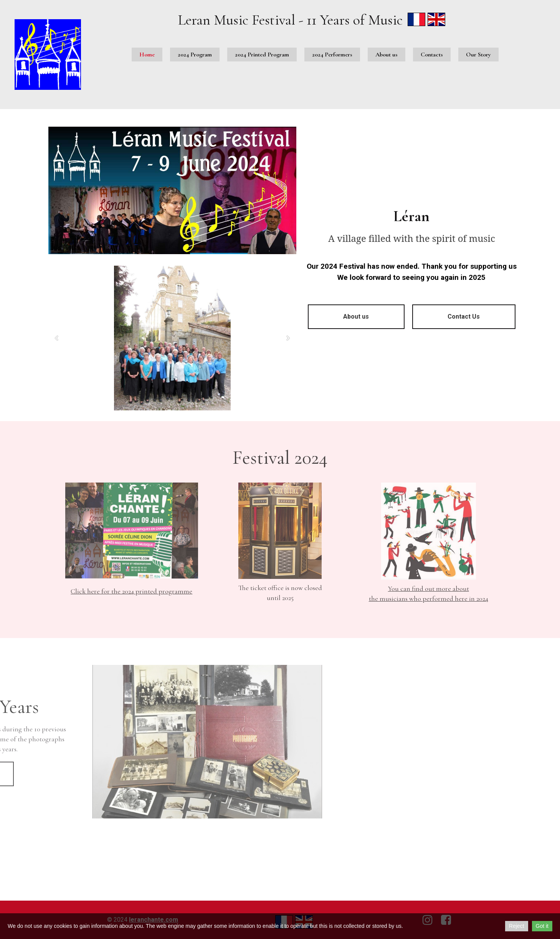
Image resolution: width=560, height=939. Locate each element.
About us (387, 55)
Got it (542, 926)
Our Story (478, 55)
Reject (517, 926)
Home (147, 55)
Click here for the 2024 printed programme (131, 591)
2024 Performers (332, 55)
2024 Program (195, 55)
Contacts (432, 55)
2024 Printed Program (262, 55)
